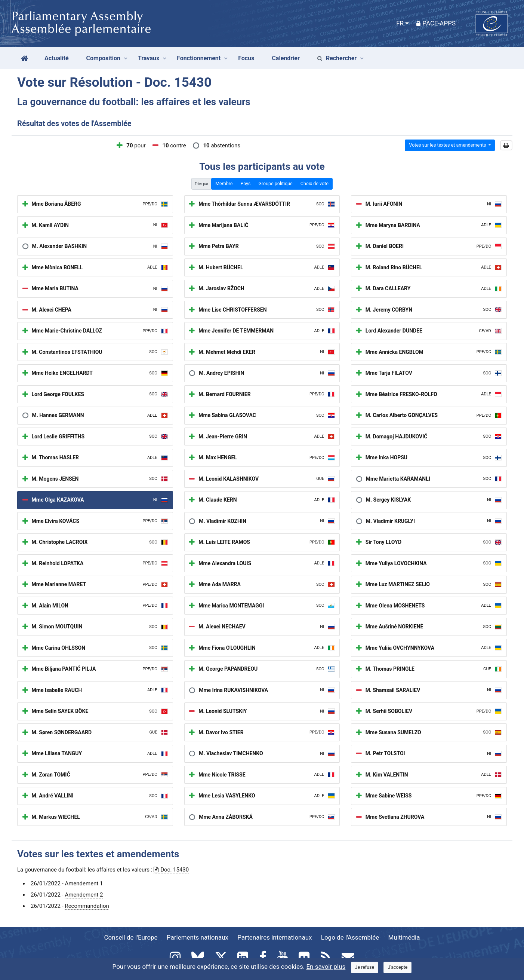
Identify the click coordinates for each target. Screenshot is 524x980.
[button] (506, 146)
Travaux (149, 58)
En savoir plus (326, 967)
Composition (104, 58)
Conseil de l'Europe (131, 937)
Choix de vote (315, 183)
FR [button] (400, 23)
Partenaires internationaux (275, 937)
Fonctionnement (199, 58)
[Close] (365, 967)
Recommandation (87, 906)
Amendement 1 (84, 883)
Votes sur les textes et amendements (448, 145)
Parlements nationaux (198, 937)
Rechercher (337, 58)
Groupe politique (275, 183)
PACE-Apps (436, 23)
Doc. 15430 (171, 870)
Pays (245, 183)
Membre (224, 183)
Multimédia (404, 937)
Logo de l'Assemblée (350, 937)
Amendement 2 (84, 895)
